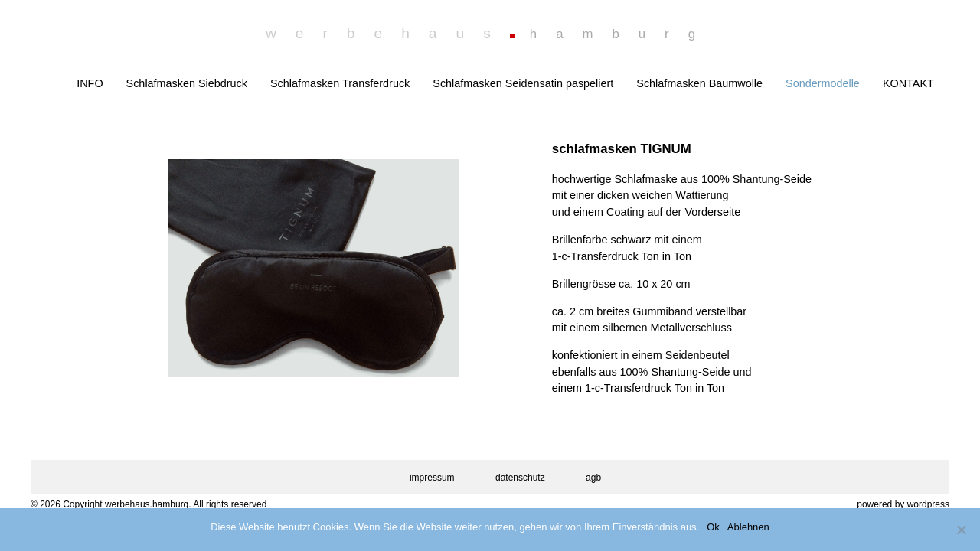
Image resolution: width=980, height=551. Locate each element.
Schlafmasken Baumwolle (699, 83)
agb (593, 478)
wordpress (928, 504)
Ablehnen (748, 527)
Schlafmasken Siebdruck (187, 83)
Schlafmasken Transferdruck (340, 83)
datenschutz (520, 478)
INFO (90, 83)
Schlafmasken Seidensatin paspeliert (523, 83)
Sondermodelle (823, 83)
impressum (432, 478)
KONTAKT (908, 83)
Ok (713, 527)
